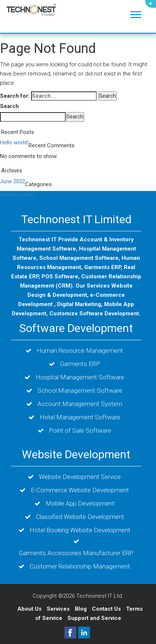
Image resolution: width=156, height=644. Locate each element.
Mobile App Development (80, 503)
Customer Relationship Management (80, 566)
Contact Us (107, 609)
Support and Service (94, 618)
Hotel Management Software (80, 417)
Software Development (76, 328)
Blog (82, 609)
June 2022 (13, 181)
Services (59, 609)
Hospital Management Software (80, 377)
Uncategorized (18, 195)
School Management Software (80, 390)
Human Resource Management (80, 350)
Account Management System (80, 404)
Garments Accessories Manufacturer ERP (76, 553)
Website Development (76, 454)
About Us (29, 609)
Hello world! (14, 142)
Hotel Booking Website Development (80, 530)
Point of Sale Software (80, 430)
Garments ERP (80, 364)
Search (9, 106)
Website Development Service (80, 477)
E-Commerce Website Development (80, 490)
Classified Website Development (80, 517)
